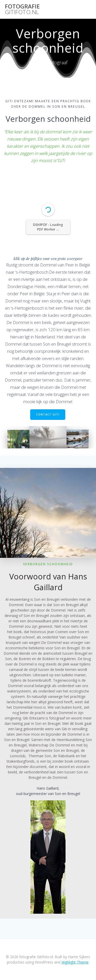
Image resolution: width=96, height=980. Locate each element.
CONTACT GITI (48, 414)
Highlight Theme (75, 962)
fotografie (22, 9)
